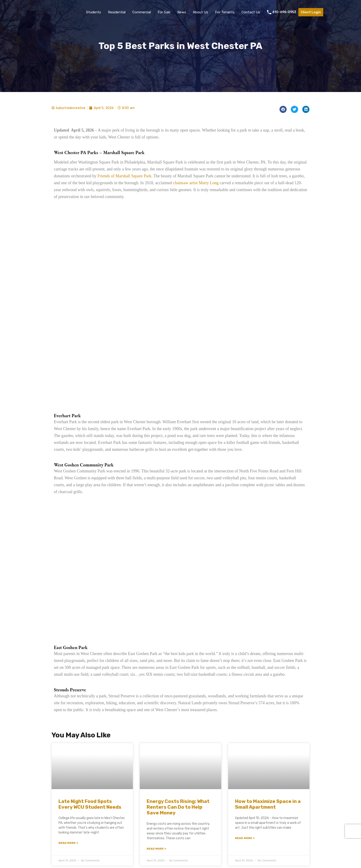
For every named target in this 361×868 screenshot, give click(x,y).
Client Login (311, 12)
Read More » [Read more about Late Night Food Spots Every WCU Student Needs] (68, 843)
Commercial (142, 12)
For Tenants (225, 12)
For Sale (164, 12)
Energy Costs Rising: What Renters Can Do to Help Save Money (178, 807)
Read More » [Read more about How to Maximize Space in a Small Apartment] (245, 838)
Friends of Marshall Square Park (124, 176)
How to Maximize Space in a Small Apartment (268, 804)
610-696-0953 (284, 12)
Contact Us (251, 12)
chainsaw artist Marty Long (196, 183)
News (182, 12)
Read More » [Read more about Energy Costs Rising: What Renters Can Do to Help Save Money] (156, 849)
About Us (201, 12)
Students (94, 12)
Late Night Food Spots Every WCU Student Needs (90, 804)
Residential (117, 12)
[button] (283, 109)
